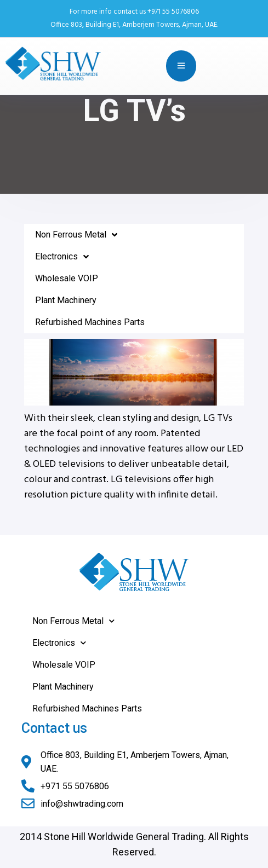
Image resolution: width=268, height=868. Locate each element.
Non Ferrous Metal (76, 235)
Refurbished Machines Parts (90, 322)
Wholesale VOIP (67, 278)
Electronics (62, 257)
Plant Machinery (66, 300)
